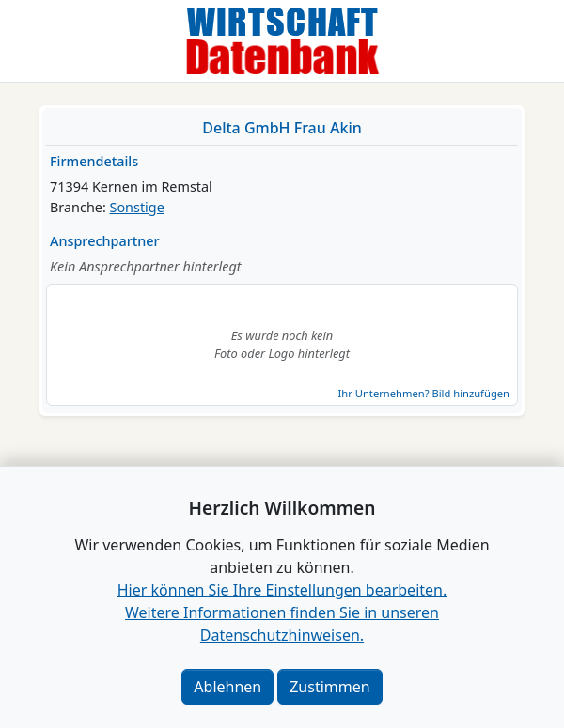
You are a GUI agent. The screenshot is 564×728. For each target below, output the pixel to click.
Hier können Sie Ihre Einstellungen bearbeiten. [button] (282, 590)
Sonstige (137, 207)
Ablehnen (227, 687)
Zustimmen (329, 687)
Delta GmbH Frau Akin (282, 128)
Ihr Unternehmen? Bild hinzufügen (424, 393)
